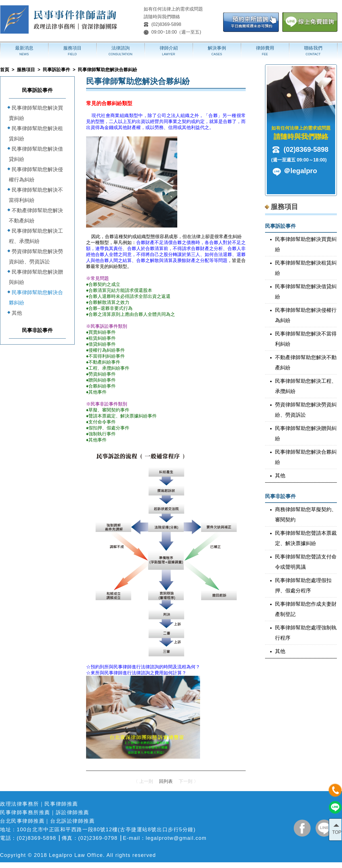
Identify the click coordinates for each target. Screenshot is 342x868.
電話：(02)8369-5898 (28, 838)
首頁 (5, 70)
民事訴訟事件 (56, 70)
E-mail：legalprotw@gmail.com (165, 838)
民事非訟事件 (37, 330)
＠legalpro (300, 171)
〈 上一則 (143, 781)
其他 (17, 313)
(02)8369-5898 (162, 24)
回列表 (166, 781)
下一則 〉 (188, 781)
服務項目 (26, 70)
